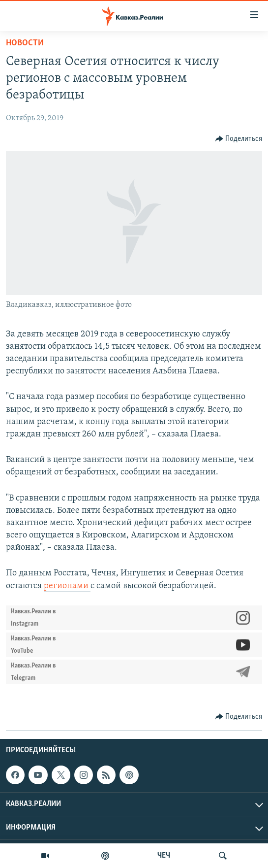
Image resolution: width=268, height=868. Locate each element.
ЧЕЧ (164, 856)
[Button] (239, 139)
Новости (25, 43)
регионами (67, 586)
